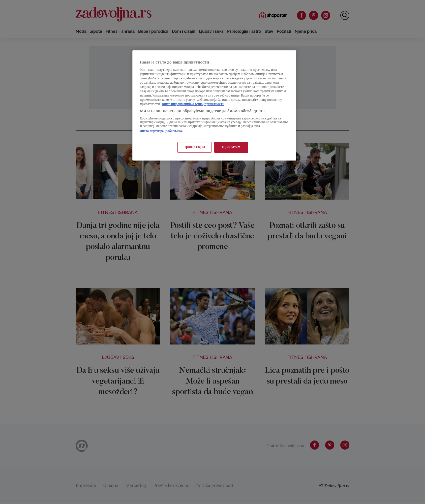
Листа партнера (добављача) (161, 131)
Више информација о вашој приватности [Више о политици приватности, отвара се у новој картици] (193, 104)
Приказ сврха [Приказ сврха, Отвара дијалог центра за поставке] (194, 147)
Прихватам (231, 147)
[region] (214, 105)
